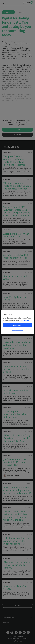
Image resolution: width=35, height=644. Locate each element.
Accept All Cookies (17, 325)
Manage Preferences (17, 330)
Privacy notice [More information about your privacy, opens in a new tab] (25, 320)
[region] (17, 322)
